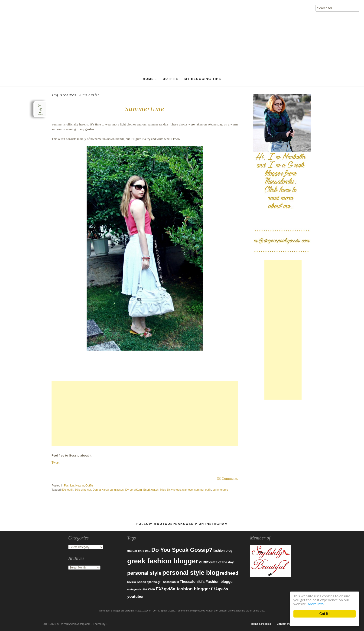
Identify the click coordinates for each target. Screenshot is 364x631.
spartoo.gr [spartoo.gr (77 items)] (154, 582)
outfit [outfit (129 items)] (204, 562)
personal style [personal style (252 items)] (144, 573)
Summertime (145, 109)
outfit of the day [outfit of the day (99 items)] (221, 562)
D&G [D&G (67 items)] (148, 551)
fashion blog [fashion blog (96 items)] (223, 551)
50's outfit (67, 490)
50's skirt (80, 490)
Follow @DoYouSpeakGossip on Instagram (182, 524)
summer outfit (203, 490)
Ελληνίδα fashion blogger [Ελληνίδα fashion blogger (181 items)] (183, 589)
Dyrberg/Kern (133, 490)
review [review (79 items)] (132, 582)
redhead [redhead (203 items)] (229, 573)
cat (89, 490)
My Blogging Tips (203, 79)
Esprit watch (151, 490)
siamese (188, 490)
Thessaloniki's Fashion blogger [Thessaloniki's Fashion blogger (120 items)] (207, 582)
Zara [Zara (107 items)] (151, 589)
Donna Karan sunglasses (108, 490)
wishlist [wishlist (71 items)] (142, 589)
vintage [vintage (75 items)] (132, 589)
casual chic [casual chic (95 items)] (136, 551)
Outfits (171, 79)
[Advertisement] (145, 414)
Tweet (55, 463)
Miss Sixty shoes (171, 490)
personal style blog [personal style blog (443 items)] (191, 573)
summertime (220, 490)
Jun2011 (40, 110)
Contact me (284, 624)
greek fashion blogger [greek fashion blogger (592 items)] (163, 561)
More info (316, 604)
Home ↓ (150, 79)
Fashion (69, 486)
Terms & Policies (261, 624)
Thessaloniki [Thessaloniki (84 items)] (170, 582)
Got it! (325, 614)
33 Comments (227, 478)
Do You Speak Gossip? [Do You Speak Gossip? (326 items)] (182, 550)
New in (80, 486)
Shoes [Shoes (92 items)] (141, 582)
